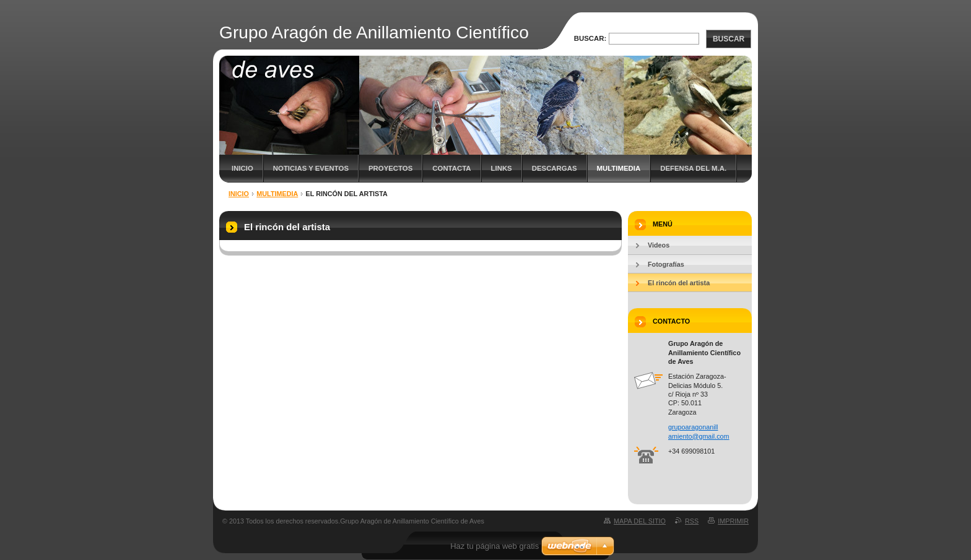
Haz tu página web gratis (494, 546)
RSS (692, 521)
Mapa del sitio (640, 521)
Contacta (451, 168)
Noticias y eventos (311, 168)
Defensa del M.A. (693, 168)
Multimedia (619, 168)
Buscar (729, 39)
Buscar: (590, 38)
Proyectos (390, 168)
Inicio (242, 168)
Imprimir (733, 521)
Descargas (555, 168)
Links (502, 168)
